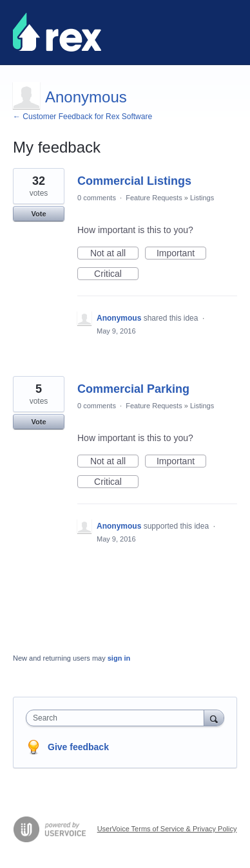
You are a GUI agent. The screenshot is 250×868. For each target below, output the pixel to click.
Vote (38, 214)
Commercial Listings (134, 181)
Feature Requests (154, 198)
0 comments (97, 198)
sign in (119, 658)
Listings (202, 198)
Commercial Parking (133, 389)
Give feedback (78, 747)
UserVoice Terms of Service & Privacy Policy (167, 829)
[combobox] (118, 718)
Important (181, 254)
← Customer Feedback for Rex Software (82, 117)
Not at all (114, 254)
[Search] (214, 718)
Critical (116, 274)
